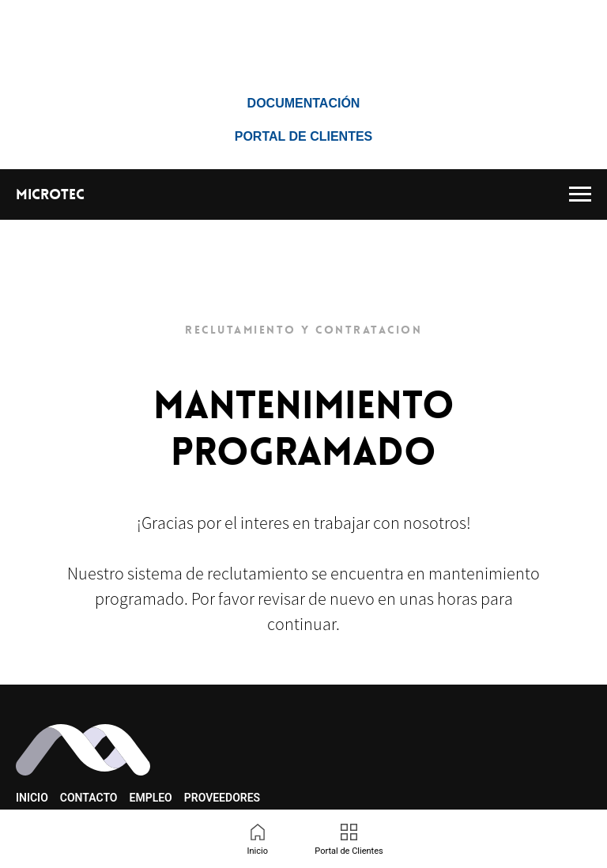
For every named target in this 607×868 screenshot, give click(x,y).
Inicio (32, 798)
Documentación (304, 103)
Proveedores (222, 798)
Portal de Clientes (304, 136)
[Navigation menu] (580, 194)
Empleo (151, 798)
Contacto (89, 798)
